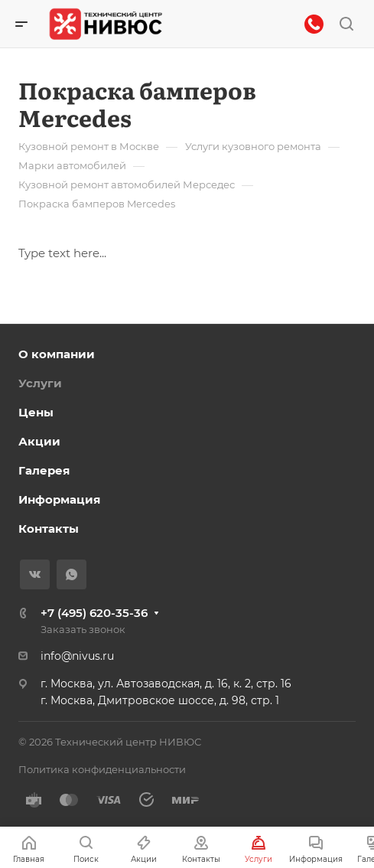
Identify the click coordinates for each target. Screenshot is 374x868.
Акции (39, 441)
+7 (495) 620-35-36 (94, 613)
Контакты (49, 529)
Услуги (40, 383)
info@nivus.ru (77, 656)
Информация (59, 499)
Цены (36, 412)
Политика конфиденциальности (102, 769)
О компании (57, 354)
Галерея (44, 470)
